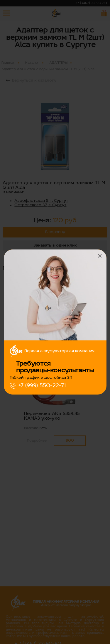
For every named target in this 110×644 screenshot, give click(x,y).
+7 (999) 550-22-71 (42, 386)
